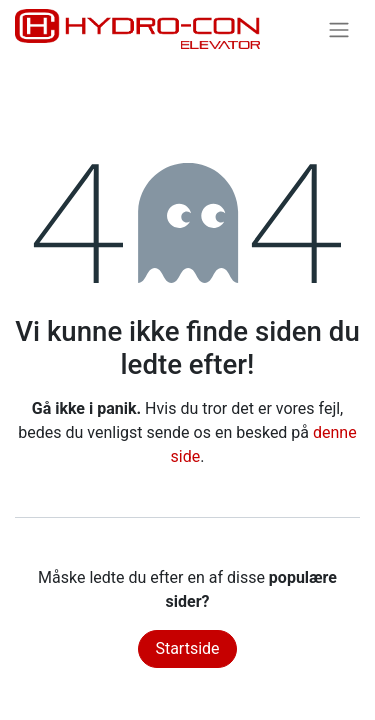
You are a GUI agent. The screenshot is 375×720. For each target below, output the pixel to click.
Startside (187, 648)
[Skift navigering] (339, 29)
